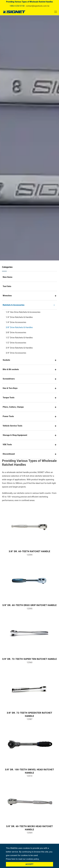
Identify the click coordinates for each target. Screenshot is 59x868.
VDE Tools (7, 445)
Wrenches (7, 296)
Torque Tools (9, 398)
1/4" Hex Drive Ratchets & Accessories (23, 312)
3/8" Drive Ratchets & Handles (19, 327)
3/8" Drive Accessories (16, 332)
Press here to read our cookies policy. (23, 859)
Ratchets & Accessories (24, 127)
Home (16, 124)
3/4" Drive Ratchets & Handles (19, 348)
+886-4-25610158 (17, 6)
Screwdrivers (9, 379)
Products (26, 124)
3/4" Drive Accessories (16, 353)
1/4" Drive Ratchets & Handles (19, 317)
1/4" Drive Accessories (16, 322)
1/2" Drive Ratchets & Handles (19, 338)
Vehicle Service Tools (12, 426)
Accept (29, 864)
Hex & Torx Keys (10, 388)
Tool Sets (7, 286)
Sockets (6, 360)
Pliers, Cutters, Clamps (13, 407)
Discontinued (9, 454)
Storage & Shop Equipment (15, 435)
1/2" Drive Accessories (16, 343)
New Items (8, 277)
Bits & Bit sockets (11, 369)
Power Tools (8, 416)
